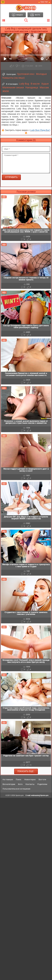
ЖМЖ (6, 91)
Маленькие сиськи (13, 88)
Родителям (42, 784)
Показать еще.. (26, 771)
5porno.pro (20, 795)
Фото (20, 784)
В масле (35, 84)
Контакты (30, 784)
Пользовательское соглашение (16, 789)
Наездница (32, 88)
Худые (45, 84)
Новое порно (30, 779)
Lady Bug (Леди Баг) (40, 130)
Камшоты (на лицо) (14, 78)
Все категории (9, 784)
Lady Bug (24, 84)
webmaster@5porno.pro (40, 795)
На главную (8, 779)
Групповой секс (26, 74)
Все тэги (42, 779)
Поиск (19, 779)
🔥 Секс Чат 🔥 (44, 2)
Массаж (44, 88)
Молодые (41, 74)
